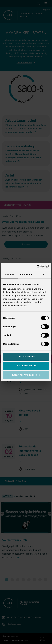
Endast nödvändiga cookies (26, 375)
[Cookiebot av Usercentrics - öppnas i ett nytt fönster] (37, 267)
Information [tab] (26, 274)
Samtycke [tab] (9, 274)
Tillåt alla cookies (26, 357)
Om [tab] (43, 274)
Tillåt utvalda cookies (26, 366)
